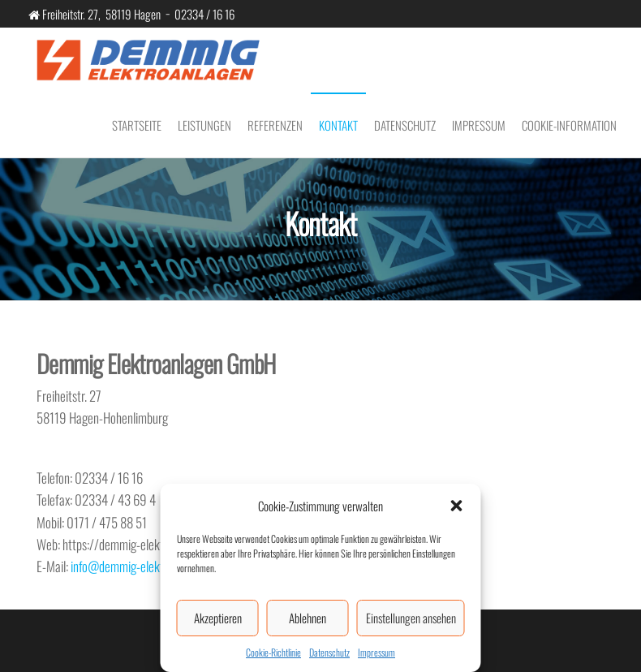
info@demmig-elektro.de (129, 566)
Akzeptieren (218, 618)
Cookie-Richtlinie (273, 652)
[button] (457, 506)
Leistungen (204, 125)
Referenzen (275, 125)
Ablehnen (308, 618)
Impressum (376, 652)
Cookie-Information (569, 125)
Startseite (137, 125)
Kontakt (338, 125)
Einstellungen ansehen (411, 618)
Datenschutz (329, 652)
